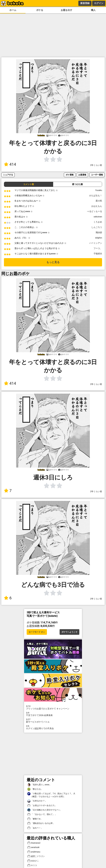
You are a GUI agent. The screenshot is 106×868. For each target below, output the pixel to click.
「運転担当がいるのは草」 (41, 823)
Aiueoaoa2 (34, 843)
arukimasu (34, 852)
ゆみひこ (33, 861)
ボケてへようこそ (69, 632)
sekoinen (98, 217)
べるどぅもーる (95, 211)
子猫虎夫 (98, 254)
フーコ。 (98, 248)
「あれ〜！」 (35, 828)
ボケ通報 (70, 175)
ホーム (13, 10)
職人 (93, 10)
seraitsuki (33, 847)
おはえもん (97, 206)
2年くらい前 (96, 165)
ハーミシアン (96, 243)
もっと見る (53, 262)
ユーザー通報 (97, 175)
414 (10, 164)
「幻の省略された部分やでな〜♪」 (44, 810)
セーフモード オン (37, 632)
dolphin (99, 238)
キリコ (32, 865)
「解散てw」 (35, 819)
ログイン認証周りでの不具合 (53, 727)
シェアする (8, 175)
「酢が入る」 (35, 789)
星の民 (99, 201)
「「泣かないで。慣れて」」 (42, 814)
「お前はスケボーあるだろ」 (42, 806)
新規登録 (85, 3)
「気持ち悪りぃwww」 (39, 785)
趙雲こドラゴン (36, 856)
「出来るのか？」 (37, 801)
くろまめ (98, 222)
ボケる (40, 10)
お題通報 (82, 175)
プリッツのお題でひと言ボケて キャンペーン (53, 707)
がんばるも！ (96, 196)
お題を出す (66, 10)
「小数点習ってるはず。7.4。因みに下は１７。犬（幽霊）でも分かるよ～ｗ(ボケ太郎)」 (51, 795)
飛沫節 (99, 232)
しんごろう (97, 227)
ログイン (99, 3)
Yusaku (99, 190)
